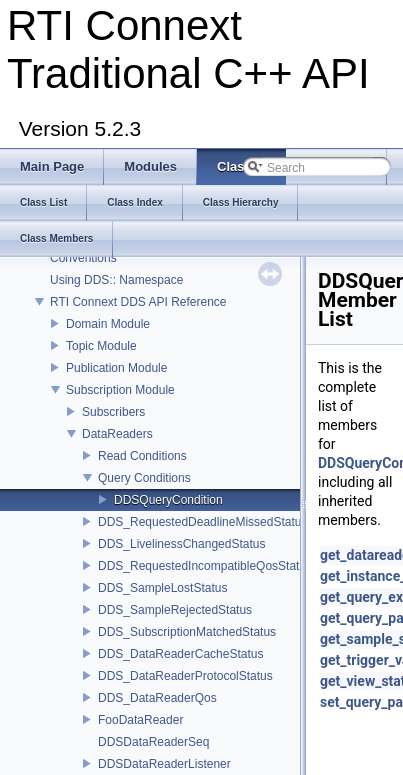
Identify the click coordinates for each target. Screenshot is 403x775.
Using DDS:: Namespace (116, 280)
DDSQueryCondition (168, 500)
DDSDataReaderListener (164, 764)
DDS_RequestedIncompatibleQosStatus (205, 566)
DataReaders (117, 434)
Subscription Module (120, 390)
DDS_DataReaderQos (157, 698)
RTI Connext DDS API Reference (138, 302)
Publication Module (116, 368)
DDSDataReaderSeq (153, 742)
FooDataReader (140, 720)
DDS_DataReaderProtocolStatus (185, 676)
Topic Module (101, 346)
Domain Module (108, 324)
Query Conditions (144, 478)
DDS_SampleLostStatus (162, 588)
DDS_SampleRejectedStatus (175, 610)
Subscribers (113, 412)
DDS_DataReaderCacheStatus (180, 654)
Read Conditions (142, 456)
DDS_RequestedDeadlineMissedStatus (202, 522)
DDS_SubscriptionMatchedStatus (187, 632)
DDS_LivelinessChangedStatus (181, 544)
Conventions (83, 258)
